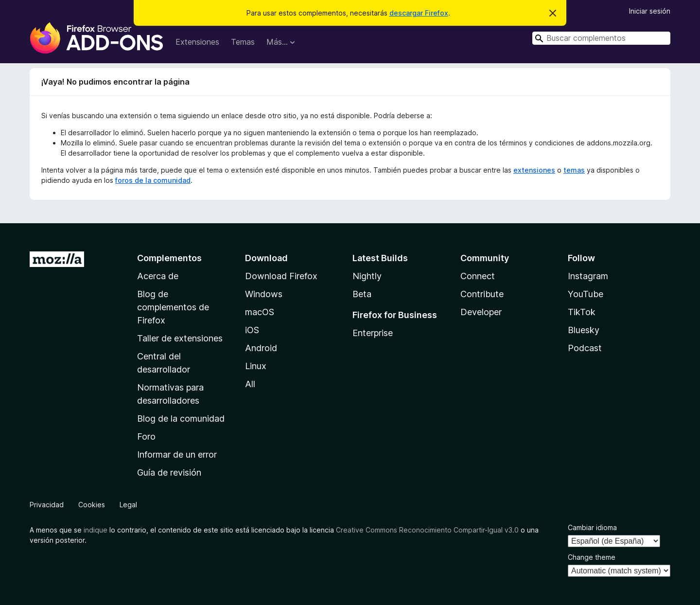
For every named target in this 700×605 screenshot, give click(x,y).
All (250, 384)
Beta (362, 294)
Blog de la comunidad (181, 418)
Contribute (482, 294)
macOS (260, 312)
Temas (243, 42)
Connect (478, 276)
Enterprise (373, 333)
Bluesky (584, 330)
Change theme (592, 557)
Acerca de (158, 276)
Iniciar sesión (650, 11)
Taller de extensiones (180, 338)
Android (261, 348)
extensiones (534, 170)
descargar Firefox (419, 13)
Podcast (585, 348)
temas (574, 170)
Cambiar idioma (592, 527)
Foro (146, 436)
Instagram (588, 276)
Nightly (367, 276)
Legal (128, 505)
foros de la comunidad (153, 180)
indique (96, 530)
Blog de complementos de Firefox (173, 307)
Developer (481, 312)
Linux (256, 366)
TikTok (582, 312)
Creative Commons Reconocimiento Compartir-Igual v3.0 (427, 530)
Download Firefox (281, 276)
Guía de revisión (169, 472)
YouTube (586, 294)
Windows (264, 294)
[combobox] (601, 38)
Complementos (169, 258)
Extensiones (197, 42)
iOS (252, 330)
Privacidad (47, 505)
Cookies (92, 505)
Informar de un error (177, 454)
